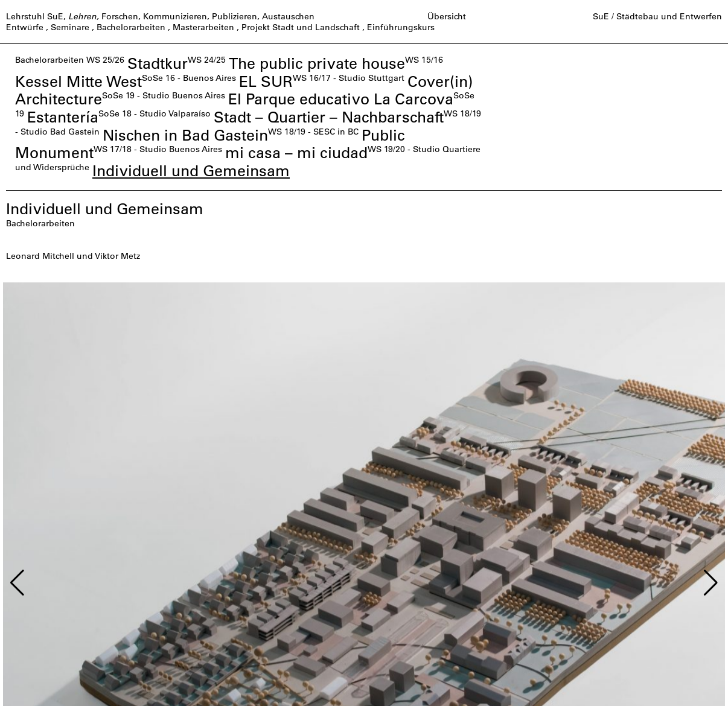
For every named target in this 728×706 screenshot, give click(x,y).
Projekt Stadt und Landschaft (301, 27)
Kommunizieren (175, 16)
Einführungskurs (401, 27)
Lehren (82, 16)
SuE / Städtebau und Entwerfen (657, 16)
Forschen (120, 16)
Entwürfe (25, 27)
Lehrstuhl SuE (35, 16)
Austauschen (288, 16)
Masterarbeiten (203, 27)
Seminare (70, 27)
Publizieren (235, 16)
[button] (17, 583)
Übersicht (447, 16)
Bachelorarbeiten (131, 27)
